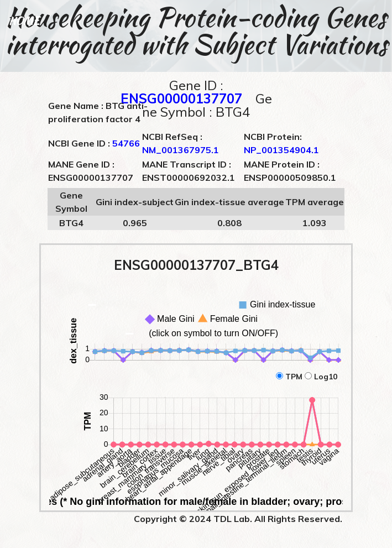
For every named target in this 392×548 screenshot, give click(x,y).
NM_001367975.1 (181, 150)
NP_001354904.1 (281, 150)
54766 (126, 143)
